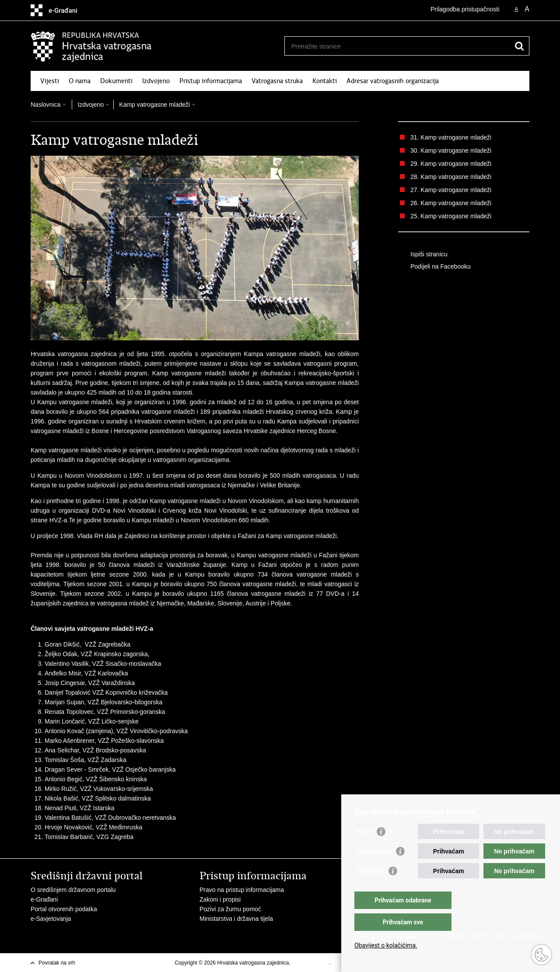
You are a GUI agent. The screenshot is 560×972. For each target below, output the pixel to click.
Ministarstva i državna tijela (236, 919)
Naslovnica (45, 105)
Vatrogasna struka (277, 81)
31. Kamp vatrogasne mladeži (451, 137)
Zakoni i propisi (220, 899)
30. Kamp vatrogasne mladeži (451, 150)
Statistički (370, 888)
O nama (80, 81)
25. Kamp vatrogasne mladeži (451, 216)
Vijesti (50, 81)
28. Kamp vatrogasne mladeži (451, 177)
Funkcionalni (374, 869)
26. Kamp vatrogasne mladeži (451, 203)
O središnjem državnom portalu (73, 890)
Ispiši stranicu (423, 255)
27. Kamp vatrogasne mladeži (451, 190)
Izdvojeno (156, 81)
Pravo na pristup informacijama (242, 890)
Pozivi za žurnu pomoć (230, 909)
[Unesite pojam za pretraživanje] (397, 46)
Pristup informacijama (211, 81)
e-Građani (44, 899)
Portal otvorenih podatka (64, 909)
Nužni (364, 849)
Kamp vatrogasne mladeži (154, 105)
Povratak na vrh (57, 963)
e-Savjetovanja (51, 919)
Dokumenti (116, 81)
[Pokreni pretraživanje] (519, 46)
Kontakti (325, 81)
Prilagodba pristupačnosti (465, 9)
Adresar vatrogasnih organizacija (393, 81)
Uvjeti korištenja (310, 963)
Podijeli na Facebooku (434, 267)
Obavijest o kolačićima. (386, 945)
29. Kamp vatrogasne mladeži (451, 164)
